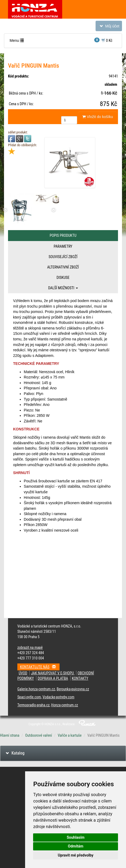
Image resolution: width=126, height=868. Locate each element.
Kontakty (80, 678)
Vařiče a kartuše (70, 735)
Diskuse (63, 278)
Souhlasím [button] (76, 837)
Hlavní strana (10, 735)
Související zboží (63, 257)
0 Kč (103, 40)
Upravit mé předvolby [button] (76, 855)
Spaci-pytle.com (29, 697)
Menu (18, 42)
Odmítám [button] (76, 846)
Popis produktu (63, 235)
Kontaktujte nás (40, 667)
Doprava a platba (53, 678)
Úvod (23, 673)
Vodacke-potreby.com (58, 697)
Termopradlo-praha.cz (34, 705)
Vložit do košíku (98, 117)
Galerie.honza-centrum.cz (36, 689)
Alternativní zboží (63, 267)
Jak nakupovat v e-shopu (53, 673)
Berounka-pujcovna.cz (73, 689)
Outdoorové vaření (38, 735)
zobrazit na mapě (30, 647)
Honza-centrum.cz (65, 705)
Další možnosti (63, 288)
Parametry (63, 246)
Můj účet (109, 27)
